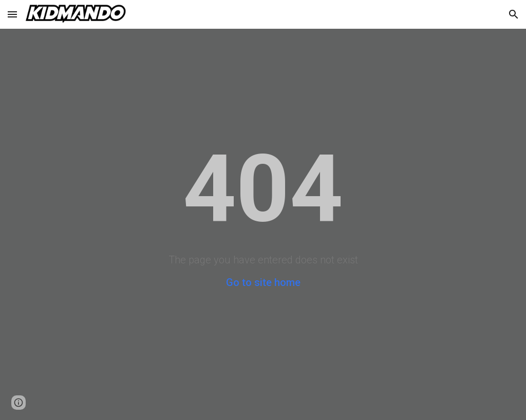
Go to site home (263, 282)
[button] (12, 14)
